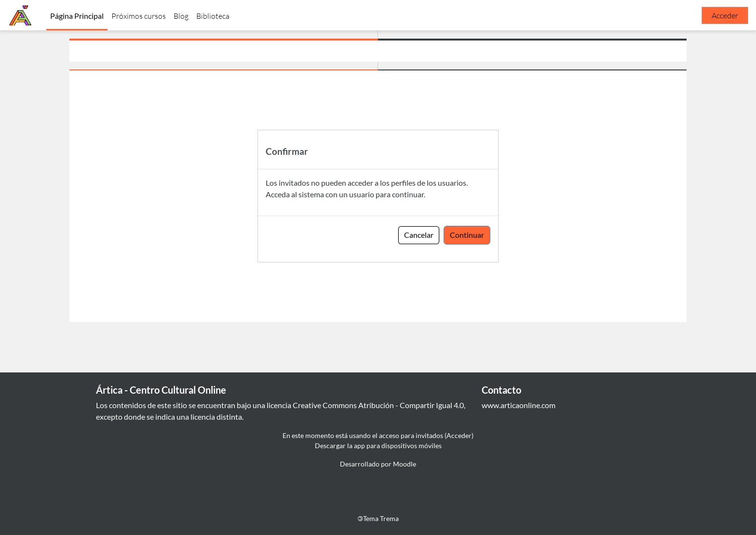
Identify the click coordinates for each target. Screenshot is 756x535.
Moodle (405, 464)
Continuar (467, 235)
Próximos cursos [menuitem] (139, 16)
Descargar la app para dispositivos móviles (378, 446)
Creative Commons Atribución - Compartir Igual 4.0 (378, 405)
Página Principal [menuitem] (77, 16)
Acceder (725, 15)
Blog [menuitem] (181, 16)
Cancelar (419, 235)
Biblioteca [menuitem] (213, 16)
